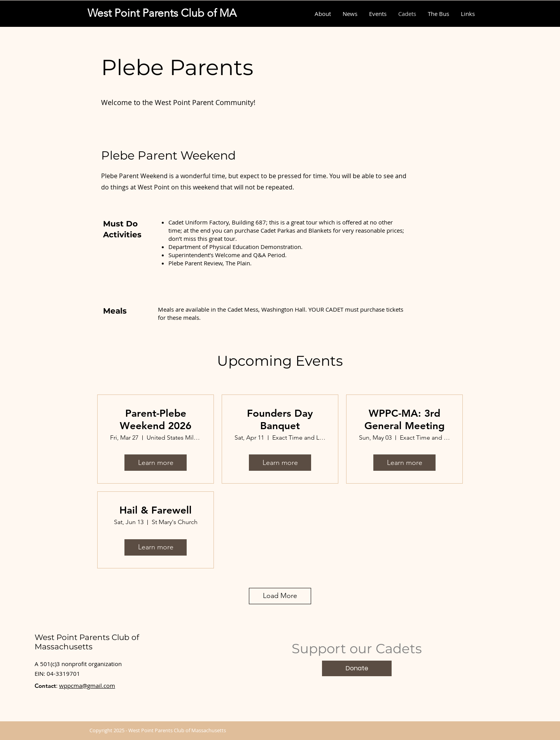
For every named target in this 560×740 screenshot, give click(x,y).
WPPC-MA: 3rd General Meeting (404, 419)
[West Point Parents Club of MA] (162, 13)
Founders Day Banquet (280, 419)
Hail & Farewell (156, 510)
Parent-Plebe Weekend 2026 (156, 419)
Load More (280, 596)
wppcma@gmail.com (87, 686)
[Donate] (357, 668)
